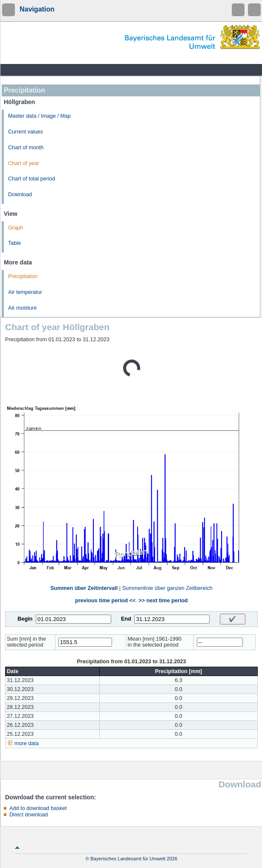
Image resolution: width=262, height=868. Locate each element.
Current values (26, 132)
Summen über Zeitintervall (84, 588)
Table (14, 243)
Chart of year (24, 163)
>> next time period (163, 601)
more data (27, 743)
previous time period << (105, 601)
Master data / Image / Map (39, 116)
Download (20, 195)
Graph (16, 228)
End (126, 619)
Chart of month (26, 148)
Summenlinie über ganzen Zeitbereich (167, 588)
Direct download (29, 815)
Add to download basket (38, 808)
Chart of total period (32, 179)
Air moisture (22, 308)
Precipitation (23, 276)
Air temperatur (25, 292)
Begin (25, 619)
